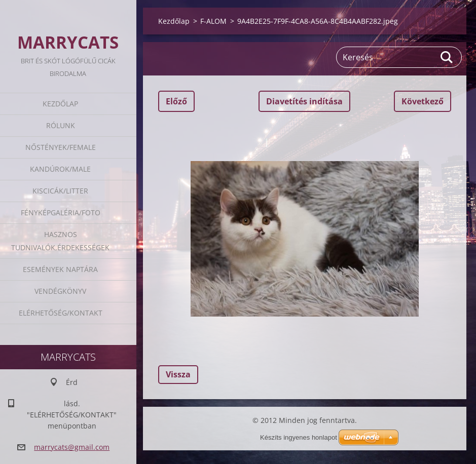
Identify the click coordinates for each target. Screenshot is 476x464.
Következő (423, 101)
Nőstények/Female (61, 147)
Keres (447, 57)
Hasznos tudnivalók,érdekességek (60, 241)
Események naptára (60, 269)
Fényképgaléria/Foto (61, 212)
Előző (176, 101)
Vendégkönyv (60, 291)
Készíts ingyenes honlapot (299, 437)
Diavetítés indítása (304, 101)
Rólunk (61, 125)
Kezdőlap (60, 104)
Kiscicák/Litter (60, 191)
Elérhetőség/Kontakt (61, 313)
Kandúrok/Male (60, 169)
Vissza (178, 374)
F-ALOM (213, 21)
